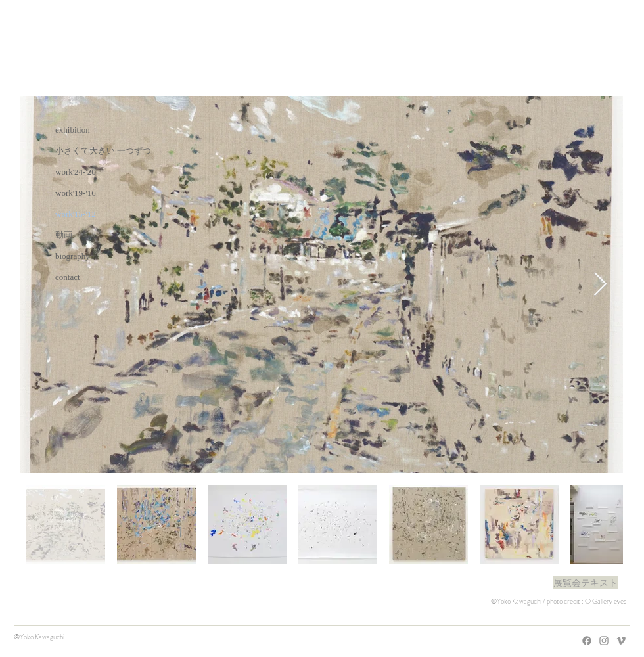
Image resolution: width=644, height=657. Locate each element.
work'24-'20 (76, 172)
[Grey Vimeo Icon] (621, 641)
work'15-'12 (76, 214)
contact (68, 277)
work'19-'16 (76, 193)
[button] (586, 583)
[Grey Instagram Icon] (604, 641)
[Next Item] (600, 285)
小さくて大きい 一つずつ (103, 151)
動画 (64, 235)
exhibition (73, 130)
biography (73, 256)
